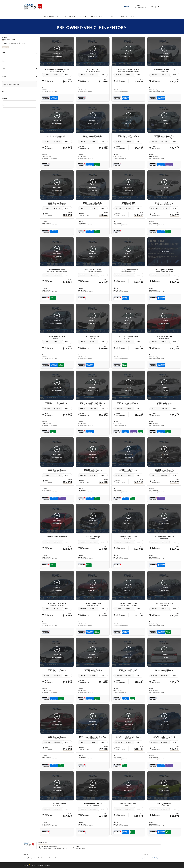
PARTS (124, 16)
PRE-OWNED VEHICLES (75, 16)
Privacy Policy (28, 858)
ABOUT (135, 16)
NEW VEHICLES (52, 16)
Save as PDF (53, 858)
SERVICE (111, 16)
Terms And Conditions (41, 858)
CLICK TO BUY (96, 16)
